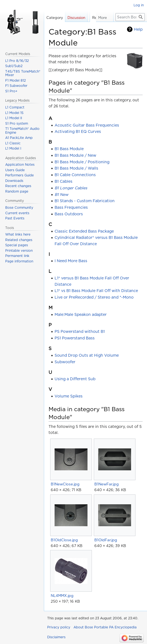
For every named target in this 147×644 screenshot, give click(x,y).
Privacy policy (59, 627)
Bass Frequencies (71, 207)
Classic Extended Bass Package (84, 231)
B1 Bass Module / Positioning (82, 162)
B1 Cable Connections (75, 175)
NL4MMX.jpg (62, 596)
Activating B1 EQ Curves (78, 131)
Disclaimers (56, 637)
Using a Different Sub (75, 379)
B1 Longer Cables (71, 188)
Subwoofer (65, 362)
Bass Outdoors (69, 214)
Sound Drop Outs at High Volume (87, 355)
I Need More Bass (71, 261)
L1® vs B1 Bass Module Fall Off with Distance (96, 291)
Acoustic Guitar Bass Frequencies (87, 125)
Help (138, 29)
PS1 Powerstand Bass (75, 338)
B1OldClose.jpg (64, 540)
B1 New (61, 194)
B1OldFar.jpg (106, 540)
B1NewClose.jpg (65, 484)
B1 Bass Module (69, 149)
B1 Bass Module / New (75, 155)
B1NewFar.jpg (107, 484)
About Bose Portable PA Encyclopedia (105, 627)
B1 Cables (63, 181)
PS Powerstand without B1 (80, 331)
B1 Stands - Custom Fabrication (85, 201)
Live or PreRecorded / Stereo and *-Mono (94, 297)
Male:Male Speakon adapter (81, 314)
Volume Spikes (69, 396)
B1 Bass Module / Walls (76, 168)
